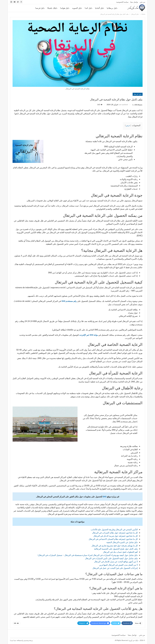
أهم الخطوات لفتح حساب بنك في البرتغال (120, 552)
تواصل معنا (134, 2)
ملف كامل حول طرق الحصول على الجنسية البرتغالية (116, 549)
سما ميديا (13, 640)
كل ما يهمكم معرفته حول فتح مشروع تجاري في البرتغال (115, 546)
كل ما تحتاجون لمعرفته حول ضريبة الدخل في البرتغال (116, 536)
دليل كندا (88, 8)
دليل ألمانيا (100, 8)
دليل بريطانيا (112, 8)
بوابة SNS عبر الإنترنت (88, 335)
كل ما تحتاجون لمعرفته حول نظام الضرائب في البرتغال (115, 533)
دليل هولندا (65, 8)
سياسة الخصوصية (122, 2)
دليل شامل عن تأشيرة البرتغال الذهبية (122, 542)
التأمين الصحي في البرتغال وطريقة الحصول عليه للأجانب (114, 529)
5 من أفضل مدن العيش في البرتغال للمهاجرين (118, 565)
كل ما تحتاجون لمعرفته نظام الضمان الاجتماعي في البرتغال (113, 539)
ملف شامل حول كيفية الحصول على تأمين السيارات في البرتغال (111, 558)
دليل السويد (77, 8)
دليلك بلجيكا (52, 8)
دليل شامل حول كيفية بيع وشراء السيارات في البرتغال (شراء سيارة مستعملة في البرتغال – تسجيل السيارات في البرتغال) (88, 555)
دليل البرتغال (138, 94)
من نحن (143, 2)
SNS (105, 497)
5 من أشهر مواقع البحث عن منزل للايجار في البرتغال (116, 562)
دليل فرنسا (40, 8)
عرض (128, 125)
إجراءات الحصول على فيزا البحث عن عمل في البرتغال (115, 568)
